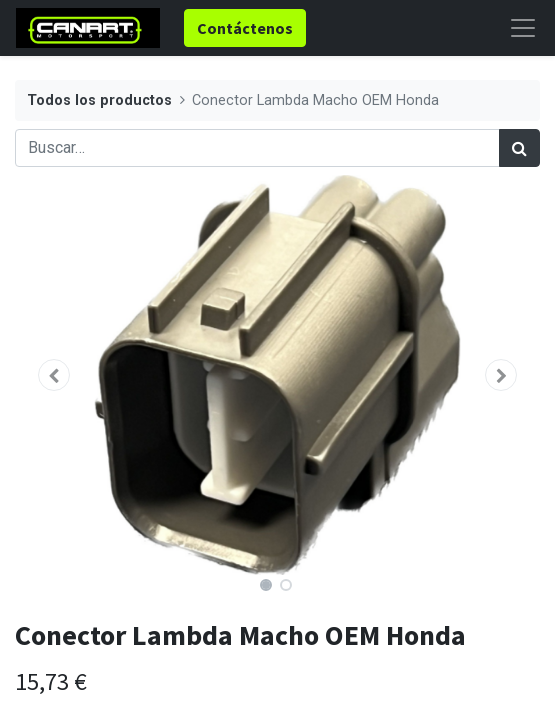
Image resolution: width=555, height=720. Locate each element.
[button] (54, 375)
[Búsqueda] (519, 148)
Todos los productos (99, 100)
